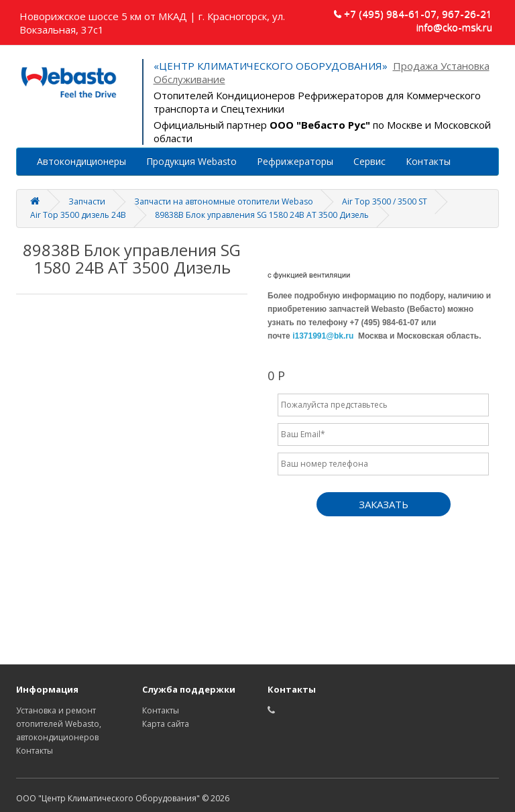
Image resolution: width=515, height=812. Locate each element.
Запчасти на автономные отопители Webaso (224, 201)
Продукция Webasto (191, 161)
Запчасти (87, 201)
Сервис (369, 161)
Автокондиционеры (81, 161)
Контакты (428, 161)
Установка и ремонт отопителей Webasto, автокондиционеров (59, 724)
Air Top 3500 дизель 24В (78, 215)
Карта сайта (166, 724)
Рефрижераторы (295, 161)
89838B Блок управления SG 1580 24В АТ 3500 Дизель (262, 215)
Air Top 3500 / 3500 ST (385, 201)
